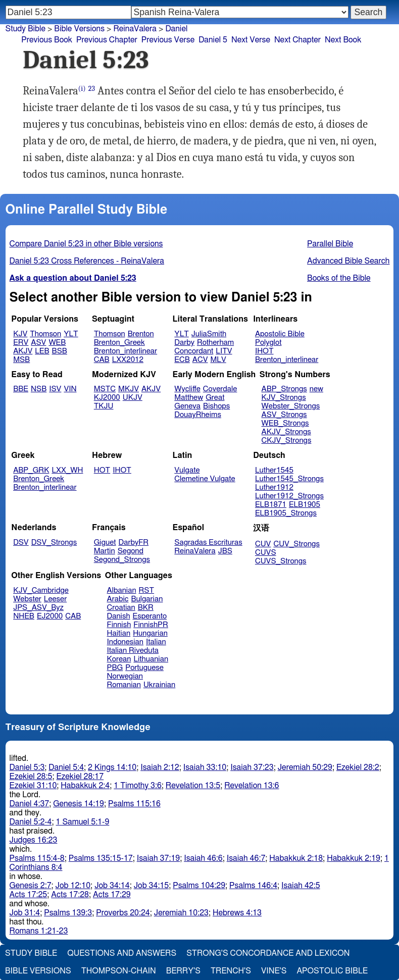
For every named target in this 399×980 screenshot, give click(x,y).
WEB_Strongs (285, 423)
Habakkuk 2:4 (85, 786)
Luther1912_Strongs (289, 496)
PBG (115, 668)
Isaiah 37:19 (158, 858)
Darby (184, 343)
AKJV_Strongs (286, 432)
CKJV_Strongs (287, 441)
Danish (119, 616)
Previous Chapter (107, 40)
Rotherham (215, 343)
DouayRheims (198, 415)
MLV (218, 360)
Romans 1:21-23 (39, 931)
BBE (21, 389)
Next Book (343, 40)
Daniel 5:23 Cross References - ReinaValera (87, 261)
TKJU (104, 406)
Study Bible (26, 29)
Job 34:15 (152, 886)
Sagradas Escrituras (208, 543)
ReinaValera (195, 551)
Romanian (124, 685)
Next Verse (251, 40)
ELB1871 (271, 505)
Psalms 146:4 (253, 886)
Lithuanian (151, 659)
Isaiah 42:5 (301, 886)
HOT (102, 470)
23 (92, 89)
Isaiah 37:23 (252, 767)
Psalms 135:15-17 (101, 858)
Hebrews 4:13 (237, 913)
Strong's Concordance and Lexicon (268, 953)
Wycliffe (187, 389)
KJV (20, 334)
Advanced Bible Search (348, 261)
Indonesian (126, 642)
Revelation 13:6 (252, 786)
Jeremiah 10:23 (181, 913)
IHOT (264, 351)
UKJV (133, 398)
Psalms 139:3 (68, 913)
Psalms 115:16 (134, 804)
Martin (105, 551)
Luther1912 (274, 487)
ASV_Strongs (284, 415)
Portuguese (144, 668)
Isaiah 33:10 (205, 767)
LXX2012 (128, 360)
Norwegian (125, 676)
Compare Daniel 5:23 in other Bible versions (86, 244)
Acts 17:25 (29, 895)
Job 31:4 (25, 913)
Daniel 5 (213, 40)
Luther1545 (274, 470)
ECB (182, 360)
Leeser (55, 599)
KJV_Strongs (284, 398)
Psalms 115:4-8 (37, 858)
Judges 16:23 (34, 840)
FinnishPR (151, 625)
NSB (39, 389)
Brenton (141, 334)
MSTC (105, 389)
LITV (224, 351)
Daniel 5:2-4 (31, 822)
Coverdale (220, 389)
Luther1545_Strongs (289, 479)
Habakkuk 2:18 (296, 858)
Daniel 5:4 (66, 767)
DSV (21, 543)
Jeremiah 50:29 (305, 767)
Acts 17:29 (112, 895)
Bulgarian (147, 599)
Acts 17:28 (70, 895)
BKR (146, 608)
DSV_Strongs (54, 543)
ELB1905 (305, 505)
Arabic (118, 599)
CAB (102, 360)
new (316, 389)
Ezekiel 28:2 (358, 767)
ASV (38, 343)
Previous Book (47, 40)
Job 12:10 (73, 886)
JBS (225, 551)
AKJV (23, 351)
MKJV (129, 389)
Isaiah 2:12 (160, 767)
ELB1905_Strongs (286, 513)
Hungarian (150, 633)
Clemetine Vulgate (205, 479)
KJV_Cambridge (41, 590)
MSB (21, 360)
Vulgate (187, 470)
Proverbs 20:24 (123, 913)
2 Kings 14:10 (112, 767)
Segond (131, 551)
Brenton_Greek (119, 343)
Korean (119, 659)
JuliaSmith (209, 334)
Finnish (119, 625)
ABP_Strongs (284, 389)
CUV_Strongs (296, 544)
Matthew (189, 398)
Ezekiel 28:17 (80, 777)
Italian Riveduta (133, 651)
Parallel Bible (330, 244)
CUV (263, 544)
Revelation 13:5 (193, 786)
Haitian (119, 633)
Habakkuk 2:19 (354, 858)
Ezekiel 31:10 (33, 786)
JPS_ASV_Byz (38, 608)
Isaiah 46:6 (203, 858)
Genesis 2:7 (31, 886)
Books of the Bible (339, 278)
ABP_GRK (31, 470)
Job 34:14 (112, 886)
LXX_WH (67, 470)
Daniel (176, 29)
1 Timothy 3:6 (138, 786)
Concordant (194, 351)
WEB (57, 343)
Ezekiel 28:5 (31, 777)
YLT (71, 334)
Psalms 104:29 (199, 886)
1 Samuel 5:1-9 (83, 822)
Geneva (187, 406)
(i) (82, 89)
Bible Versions (79, 29)
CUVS (266, 553)
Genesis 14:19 (79, 804)
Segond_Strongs (122, 560)
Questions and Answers (122, 953)
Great (215, 398)
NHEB (24, 616)
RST (147, 590)
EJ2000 (50, 616)
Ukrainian (159, 685)
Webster (27, 599)
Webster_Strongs (291, 406)
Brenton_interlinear (126, 351)
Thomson (45, 334)
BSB (60, 351)
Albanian (122, 590)
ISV (55, 389)
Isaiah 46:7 (246, 858)
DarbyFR (134, 543)
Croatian (121, 608)
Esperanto (150, 616)
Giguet (105, 543)
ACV (200, 360)
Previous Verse (168, 40)
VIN (70, 389)
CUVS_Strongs (281, 561)
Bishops (216, 406)
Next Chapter (297, 40)
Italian (156, 642)
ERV (21, 343)
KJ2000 (107, 398)
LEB (42, 351)
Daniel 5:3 (27, 767)
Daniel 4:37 (30, 804)
